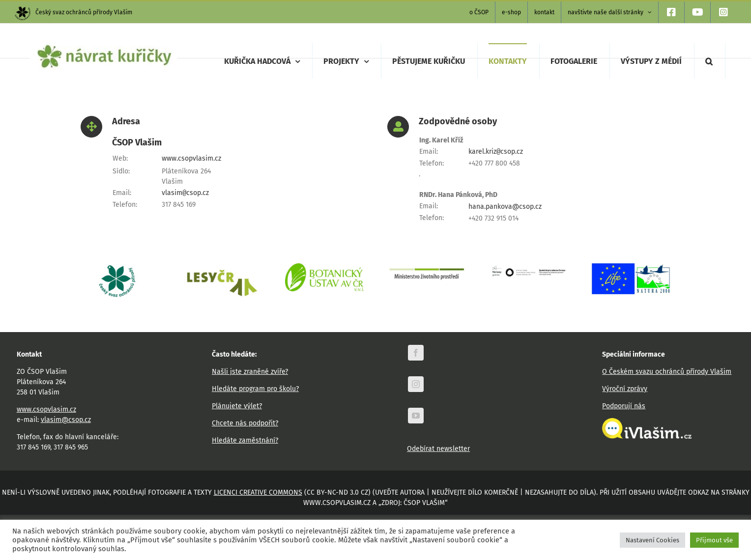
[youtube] (416, 416)
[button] (709, 61)
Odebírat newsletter (438, 449)
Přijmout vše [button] (714, 540)
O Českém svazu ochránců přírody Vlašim (667, 372)
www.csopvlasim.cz (191, 158)
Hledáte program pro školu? (255, 389)
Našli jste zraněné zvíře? (250, 372)
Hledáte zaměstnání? (245, 440)
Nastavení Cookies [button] (652, 540)
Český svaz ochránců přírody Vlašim (73, 12)
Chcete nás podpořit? (245, 423)
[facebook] (416, 353)
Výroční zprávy (625, 389)
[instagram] (416, 384)
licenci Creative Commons (258, 492)
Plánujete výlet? (237, 406)
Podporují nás (624, 406)
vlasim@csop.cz (66, 420)
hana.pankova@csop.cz (505, 207)
